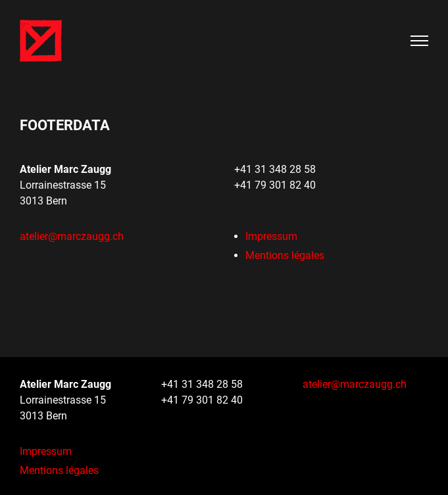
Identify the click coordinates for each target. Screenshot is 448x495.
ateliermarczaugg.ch (72, 236)
